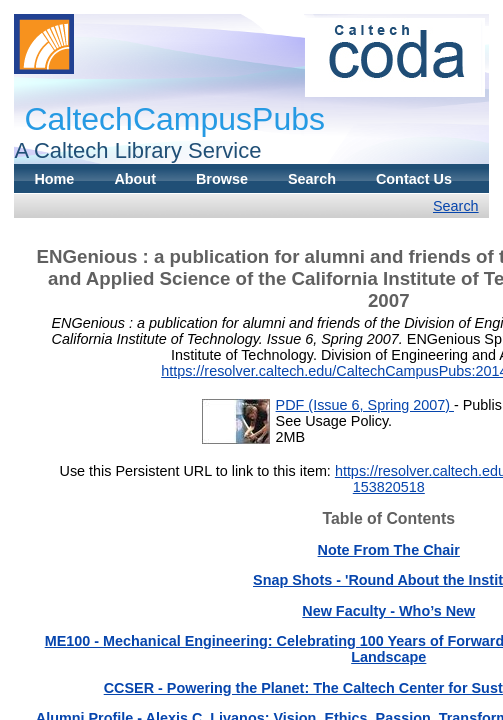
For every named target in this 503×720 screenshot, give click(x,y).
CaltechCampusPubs (174, 119)
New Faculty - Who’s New (388, 611)
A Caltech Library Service (137, 150)
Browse (222, 179)
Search (312, 179)
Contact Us (414, 179)
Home (54, 179)
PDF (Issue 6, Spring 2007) (365, 405)
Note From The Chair (389, 550)
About (135, 179)
